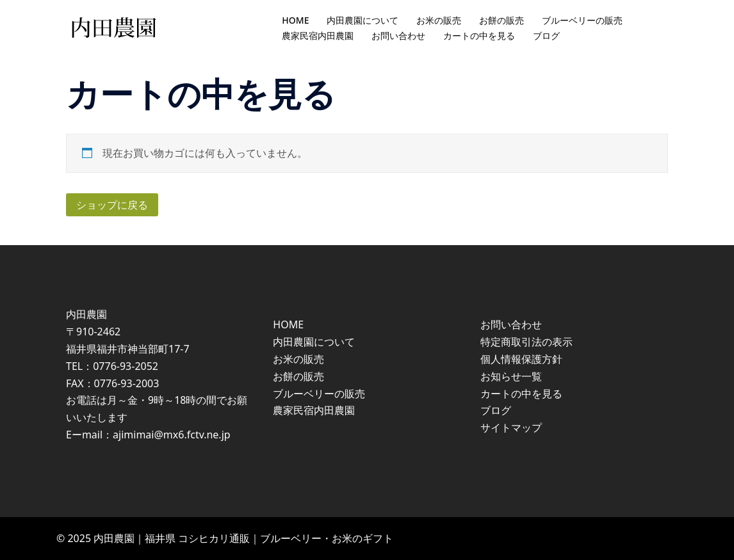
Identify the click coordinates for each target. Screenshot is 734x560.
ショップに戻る (112, 205)
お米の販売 (439, 20)
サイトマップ (511, 428)
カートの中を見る (479, 36)
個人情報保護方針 (521, 359)
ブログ (546, 36)
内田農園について (363, 20)
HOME (295, 20)
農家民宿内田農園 (318, 36)
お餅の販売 (502, 20)
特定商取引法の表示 (526, 342)
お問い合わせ (398, 36)
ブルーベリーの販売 (582, 20)
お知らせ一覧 (511, 376)
